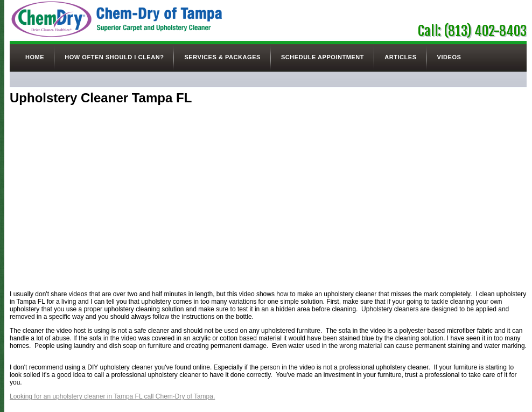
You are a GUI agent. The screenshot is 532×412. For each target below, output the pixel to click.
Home (35, 57)
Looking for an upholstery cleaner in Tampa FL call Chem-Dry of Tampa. (112, 396)
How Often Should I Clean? (114, 57)
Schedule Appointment (323, 57)
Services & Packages (222, 57)
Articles (400, 57)
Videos (449, 57)
